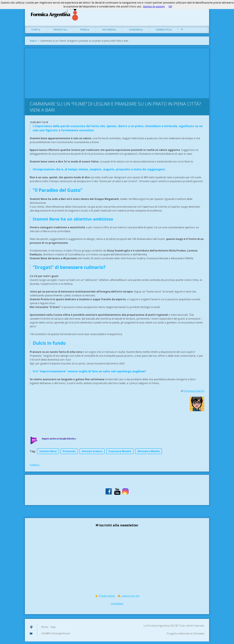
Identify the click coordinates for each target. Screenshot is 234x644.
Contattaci (117, 606)
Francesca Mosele (120, 454)
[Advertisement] (117, 75)
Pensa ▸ (85, 32)
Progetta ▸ (60, 32)
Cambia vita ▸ (164, 32)
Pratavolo (69, 454)
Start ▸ (36, 32)
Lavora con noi (130, 598)
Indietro (35, 467)
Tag (32, 454)
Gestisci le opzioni (154, 6)
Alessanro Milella (149, 454)
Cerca (201, 9)
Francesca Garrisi (194, 393)
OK (170, 6)
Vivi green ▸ (109, 32)
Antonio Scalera (92, 454)
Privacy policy (107, 598)
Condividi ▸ (136, 32)
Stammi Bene (48, 454)
